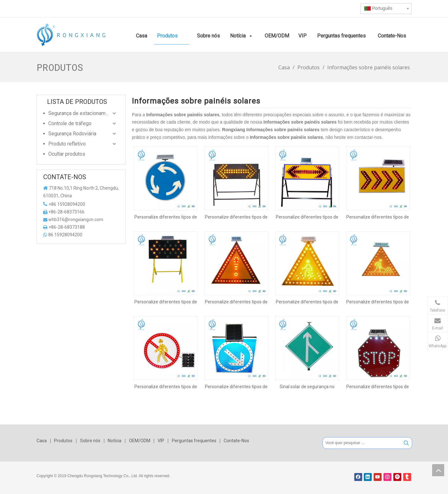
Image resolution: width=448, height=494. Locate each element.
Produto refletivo (67, 144)
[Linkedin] (368, 477)
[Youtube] (378, 477)
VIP (161, 441)
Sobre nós (90, 441)
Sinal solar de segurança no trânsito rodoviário (307, 387)
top (438, 470)
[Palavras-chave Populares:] (406, 443)
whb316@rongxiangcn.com (76, 220)
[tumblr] (407, 477)
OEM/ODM (140, 441)
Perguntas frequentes (194, 441)
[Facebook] (358, 477)
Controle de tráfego (70, 123)
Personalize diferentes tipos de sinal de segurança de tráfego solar (166, 217)
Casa (42, 441)
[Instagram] (387, 477)
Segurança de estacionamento (82, 113)
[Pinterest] (397, 477)
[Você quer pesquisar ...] (362, 443)
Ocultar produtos (67, 154)
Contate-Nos (236, 441)
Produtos (63, 441)
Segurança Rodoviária (72, 134)
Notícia (115, 441)
